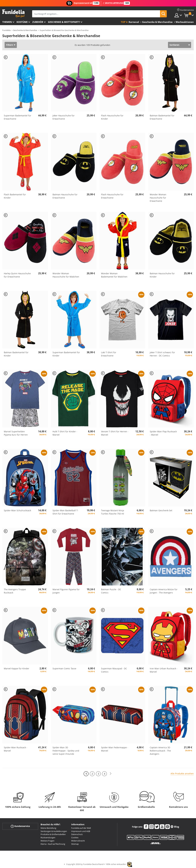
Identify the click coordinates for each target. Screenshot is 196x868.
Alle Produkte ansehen (182, 773)
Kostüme (22, 22)
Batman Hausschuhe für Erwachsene (65, 196)
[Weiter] (111, 774)
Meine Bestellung (48, 828)
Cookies (75, 837)
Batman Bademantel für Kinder (16, 354)
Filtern (10, 45)
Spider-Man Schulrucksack (17, 510)
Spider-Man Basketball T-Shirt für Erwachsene (65, 512)
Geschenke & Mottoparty (64, 22)
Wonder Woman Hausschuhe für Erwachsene (158, 198)
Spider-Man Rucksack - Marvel (16, 749)
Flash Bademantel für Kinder (15, 196)
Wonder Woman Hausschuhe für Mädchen (66, 275)
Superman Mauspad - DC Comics (114, 670)
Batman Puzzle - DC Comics (111, 591)
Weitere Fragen (47, 841)
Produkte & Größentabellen (53, 834)
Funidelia (6, 30)
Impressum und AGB (81, 831)
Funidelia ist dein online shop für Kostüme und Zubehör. (13, 14)
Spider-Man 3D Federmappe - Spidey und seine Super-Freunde (66, 751)
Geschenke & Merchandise (25, 30)
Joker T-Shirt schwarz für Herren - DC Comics (162, 354)
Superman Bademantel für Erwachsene (18, 117)
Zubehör (38, 22)
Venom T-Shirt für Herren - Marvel (115, 433)
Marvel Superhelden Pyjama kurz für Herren (16, 433)
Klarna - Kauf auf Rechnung (53, 844)
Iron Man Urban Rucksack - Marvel (164, 670)
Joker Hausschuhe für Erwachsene (64, 117)
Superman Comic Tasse (64, 668)
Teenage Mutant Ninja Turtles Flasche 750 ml (113, 512)
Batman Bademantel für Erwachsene (162, 117)
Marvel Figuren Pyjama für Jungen (66, 591)
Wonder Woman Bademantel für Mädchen (114, 275)
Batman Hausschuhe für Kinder (162, 275)
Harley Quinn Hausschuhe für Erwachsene (17, 275)
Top (123, 22)
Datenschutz (77, 834)
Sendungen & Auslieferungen (54, 831)
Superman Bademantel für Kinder (66, 354)
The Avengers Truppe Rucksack (15, 591)
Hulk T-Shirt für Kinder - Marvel (65, 433)
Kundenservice (20, 826)
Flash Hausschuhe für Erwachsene (112, 196)
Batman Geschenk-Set (161, 510)
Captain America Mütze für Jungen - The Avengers (164, 591)
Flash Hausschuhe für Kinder (112, 117)
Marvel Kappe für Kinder (17, 668)
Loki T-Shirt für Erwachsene (109, 354)
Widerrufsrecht (78, 841)
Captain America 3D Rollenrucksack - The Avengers (160, 751)
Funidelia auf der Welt (81, 828)
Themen (7, 22)
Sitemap (75, 844)
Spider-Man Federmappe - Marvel (115, 749)
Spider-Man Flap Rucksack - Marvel (163, 433)
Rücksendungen (48, 837)
